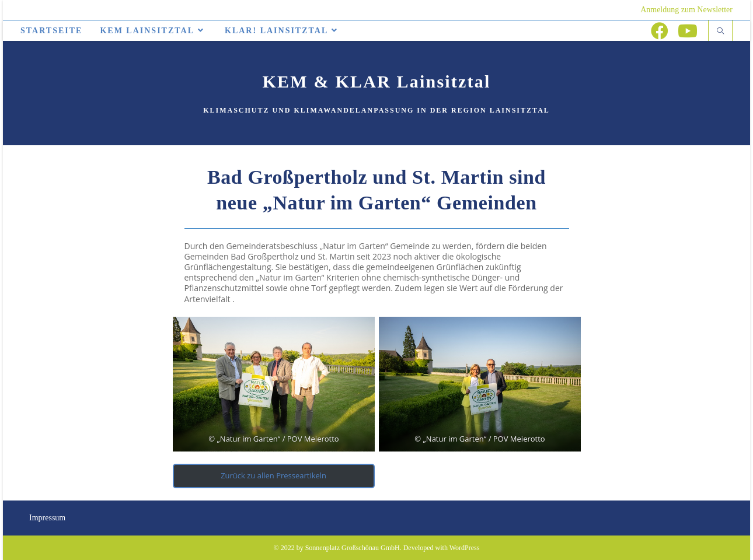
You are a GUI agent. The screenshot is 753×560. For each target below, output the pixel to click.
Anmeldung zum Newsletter (686, 10)
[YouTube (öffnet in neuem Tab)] (688, 31)
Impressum (47, 518)
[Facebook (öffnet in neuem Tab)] (660, 31)
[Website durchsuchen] (720, 32)
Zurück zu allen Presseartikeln (273, 475)
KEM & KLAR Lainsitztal (377, 81)
